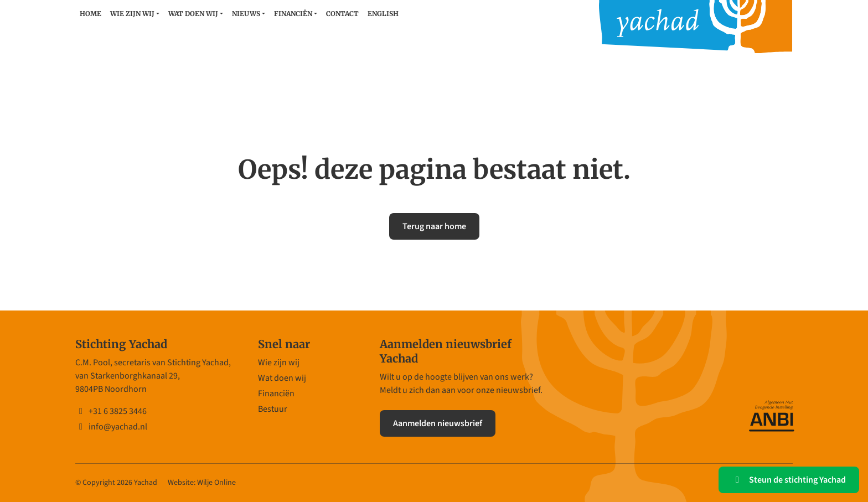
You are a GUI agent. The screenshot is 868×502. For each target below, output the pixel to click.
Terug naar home (434, 226)
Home (91, 14)
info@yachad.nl (111, 427)
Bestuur (273, 409)
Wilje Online (216, 483)
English (383, 14)
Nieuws (246, 14)
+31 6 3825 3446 (111, 411)
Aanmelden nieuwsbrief (438, 423)
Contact (342, 14)
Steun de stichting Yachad (789, 480)
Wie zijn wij (132, 14)
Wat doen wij (193, 14)
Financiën (293, 14)
